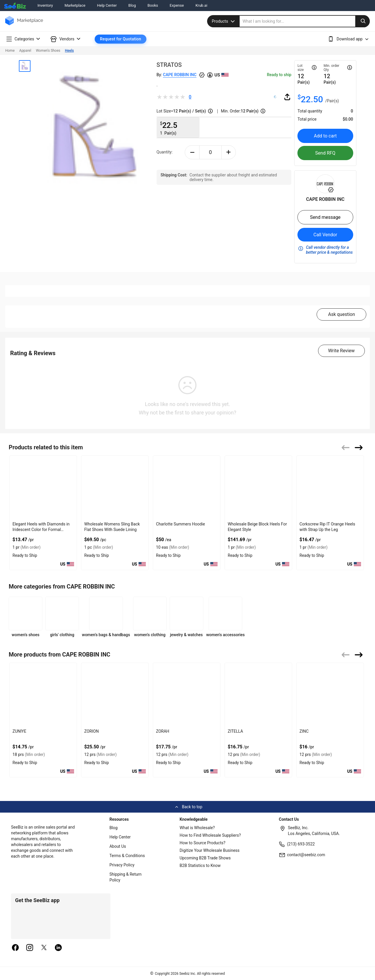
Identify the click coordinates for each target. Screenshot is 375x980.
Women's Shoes (48, 51)
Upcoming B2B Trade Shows (205, 858)
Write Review (341, 351)
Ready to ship (279, 75)
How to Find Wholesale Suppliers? (210, 835)
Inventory (45, 5)
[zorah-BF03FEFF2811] (187, 695)
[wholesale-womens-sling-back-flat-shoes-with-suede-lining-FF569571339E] (115, 488)
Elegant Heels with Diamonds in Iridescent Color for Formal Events (41, 530)
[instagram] (30, 948)
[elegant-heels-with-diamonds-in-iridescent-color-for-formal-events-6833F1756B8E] (43, 488)
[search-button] (363, 21)
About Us (118, 846)
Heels (70, 51)
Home (10, 51)
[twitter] (44, 948)
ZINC (304, 731)
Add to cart (325, 136)
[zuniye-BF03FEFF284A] (43, 695)
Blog (132, 5)
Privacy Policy (122, 865)
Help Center (107, 5)
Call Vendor (325, 235)
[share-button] (287, 97)
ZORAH (163, 731)
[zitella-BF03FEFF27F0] (258, 695)
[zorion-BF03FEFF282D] (115, 695)
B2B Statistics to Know (200, 865)
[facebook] (15, 948)
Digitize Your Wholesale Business (209, 850)
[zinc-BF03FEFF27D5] (330, 695)
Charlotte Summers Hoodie (181, 524)
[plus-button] (229, 152)
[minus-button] (192, 152)
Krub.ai (201, 5)
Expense (177, 5)
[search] (305, 21)
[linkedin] (58, 948)
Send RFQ (325, 153)
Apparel (25, 51)
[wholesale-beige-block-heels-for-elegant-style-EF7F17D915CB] (258, 488)
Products (224, 21)
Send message (325, 217)
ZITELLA (235, 731)
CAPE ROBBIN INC (180, 75)
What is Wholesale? (197, 828)
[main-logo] (24, 25)
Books (153, 5)
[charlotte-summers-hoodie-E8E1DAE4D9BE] (187, 488)
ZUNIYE (19, 731)
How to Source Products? (202, 843)
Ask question (341, 314)
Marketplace (75, 5)
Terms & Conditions (127, 856)
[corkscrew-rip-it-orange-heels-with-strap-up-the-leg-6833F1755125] (330, 488)
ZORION (91, 731)
